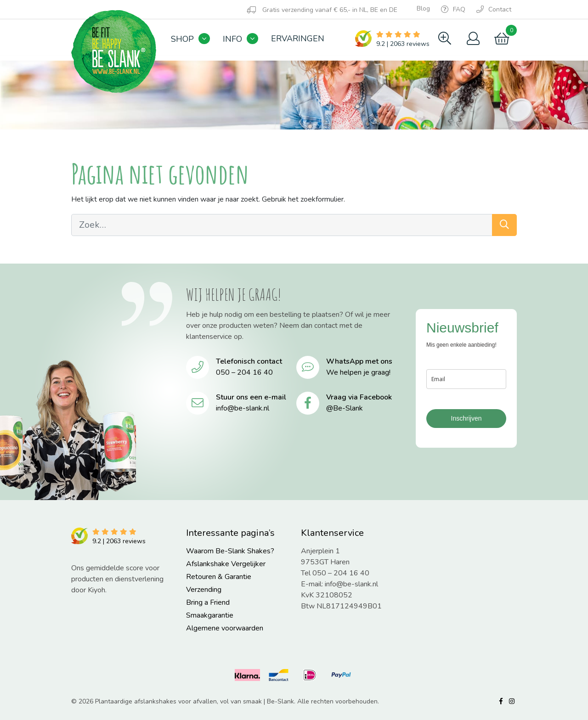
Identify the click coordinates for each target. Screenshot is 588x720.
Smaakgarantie (210, 615)
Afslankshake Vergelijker (226, 564)
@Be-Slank (345, 408)
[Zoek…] (282, 225)
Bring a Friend (208, 602)
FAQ (453, 9)
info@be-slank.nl (243, 408)
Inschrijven (466, 418)
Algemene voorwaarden (225, 628)
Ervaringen (298, 39)
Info (232, 39)
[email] (466, 379)
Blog (423, 8)
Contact (494, 9)
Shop (182, 39)
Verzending (204, 590)
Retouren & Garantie (219, 577)
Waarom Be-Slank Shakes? (230, 551)
